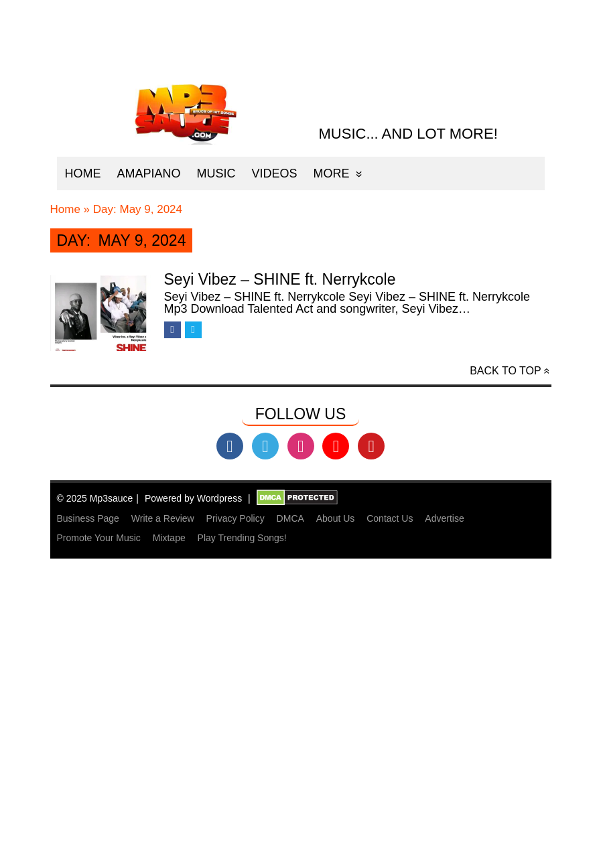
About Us (336, 518)
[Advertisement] (300, 773)
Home (83, 173)
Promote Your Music (99, 538)
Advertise (444, 518)
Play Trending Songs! (242, 538)
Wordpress (219, 498)
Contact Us (390, 518)
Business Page (88, 518)
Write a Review (163, 518)
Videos (275, 173)
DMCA (290, 518)
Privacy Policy (236, 518)
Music (216, 173)
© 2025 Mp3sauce (95, 498)
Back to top (505, 371)
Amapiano (149, 173)
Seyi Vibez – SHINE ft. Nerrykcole (280, 279)
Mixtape (169, 538)
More (332, 173)
